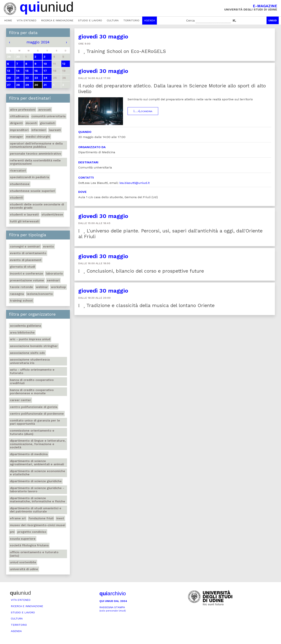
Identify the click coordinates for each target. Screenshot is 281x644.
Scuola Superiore (23, 539)
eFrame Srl (18, 518)
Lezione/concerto (40, 294)
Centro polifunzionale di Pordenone (37, 414)
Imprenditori (19, 130)
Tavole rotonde (21, 287)
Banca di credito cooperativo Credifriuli (32, 382)
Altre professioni (23, 110)
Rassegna (17, 294)
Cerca (190, 20)
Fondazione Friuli (41, 518)
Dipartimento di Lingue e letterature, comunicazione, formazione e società (38, 444)
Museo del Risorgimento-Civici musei (38, 525)
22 (27, 78)
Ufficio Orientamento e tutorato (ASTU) (34, 554)
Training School (21, 300)
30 (36, 85)
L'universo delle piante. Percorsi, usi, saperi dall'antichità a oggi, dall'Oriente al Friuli (170, 234)
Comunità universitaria (48, 116)
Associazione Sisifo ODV (27, 353)
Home (8, 20)
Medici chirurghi (38, 137)
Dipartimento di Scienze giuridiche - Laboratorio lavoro (37, 490)
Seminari (53, 280)
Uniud (273, 20)
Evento (48, 246)
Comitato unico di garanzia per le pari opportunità (35, 422)
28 (18, 85)
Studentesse (20, 184)
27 (9, 85)
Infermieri (39, 130)
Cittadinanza (19, 116)
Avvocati (45, 110)
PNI (12, 532)
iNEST (60, 518)
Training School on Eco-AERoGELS (122, 51)
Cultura (113, 20)
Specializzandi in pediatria (30, 177)
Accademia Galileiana (25, 326)
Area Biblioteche (22, 332)
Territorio (131, 20)
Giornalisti (48, 123)
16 (36, 71)
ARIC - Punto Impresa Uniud (30, 339)
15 (27, 71)
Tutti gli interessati (25, 221)
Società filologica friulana (29, 545)
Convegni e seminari (25, 246)
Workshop (58, 287)
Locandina (143, 111)
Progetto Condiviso (32, 532)
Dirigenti (16, 123)
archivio (113, 593)
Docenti (31, 123)
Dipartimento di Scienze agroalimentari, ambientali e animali (37, 463)
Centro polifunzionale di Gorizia (34, 407)
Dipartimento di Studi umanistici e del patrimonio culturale (36, 510)
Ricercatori (18, 170)
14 (18, 71)
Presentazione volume (27, 280)
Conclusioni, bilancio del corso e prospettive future (141, 271)
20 (9, 78)
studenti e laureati (24, 214)
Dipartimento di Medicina (29, 454)
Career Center (20, 400)
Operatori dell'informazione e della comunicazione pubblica (36, 145)
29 (27, 85)
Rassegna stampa (113, 609)
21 (18, 78)
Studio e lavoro (90, 20)
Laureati (55, 130)
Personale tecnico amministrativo (36, 154)
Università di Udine (24, 569)
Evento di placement (26, 260)
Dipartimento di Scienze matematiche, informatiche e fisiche (38, 500)
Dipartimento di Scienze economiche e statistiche (38, 473)
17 (45, 71)
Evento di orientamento (28, 253)
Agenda (150, 20)
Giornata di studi (22, 267)
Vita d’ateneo (27, 20)
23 (36, 78)
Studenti (16, 198)
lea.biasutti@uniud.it (135, 183)
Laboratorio (54, 273)
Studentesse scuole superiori (32, 191)
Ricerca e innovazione (57, 20)
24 (46, 78)
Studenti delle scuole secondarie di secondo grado (37, 206)
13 (9, 71)
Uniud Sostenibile (23, 562)
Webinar (42, 287)
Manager (16, 137)
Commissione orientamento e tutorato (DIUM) (32, 432)
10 (45, 64)
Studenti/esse (52, 214)
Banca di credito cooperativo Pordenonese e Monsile (32, 392)
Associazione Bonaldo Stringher (34, 346)
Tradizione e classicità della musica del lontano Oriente (146, 305)
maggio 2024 (38, 42)
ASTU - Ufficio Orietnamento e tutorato (32, 371)
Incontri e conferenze (26, 273)
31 (45, 85)
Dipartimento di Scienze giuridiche (36, 481)
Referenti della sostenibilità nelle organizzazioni (35, 162)
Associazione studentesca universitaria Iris (30, 361)
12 (64, 64)
